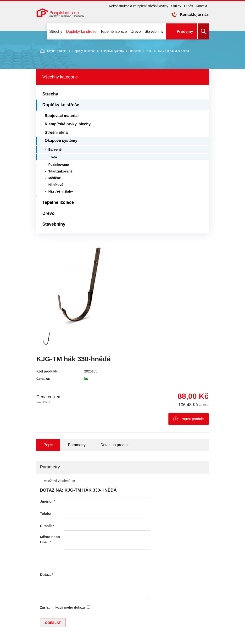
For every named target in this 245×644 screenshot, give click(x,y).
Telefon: (47, 514)
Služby (176, 6)
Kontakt (202, 6)
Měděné (55, 178)
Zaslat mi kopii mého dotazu (62, 607)
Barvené (135, 51)
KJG (149, 51)
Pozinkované (59, 165)
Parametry (77, 445)
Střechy (56, 31)
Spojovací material (62, 116)
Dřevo (136, 31)
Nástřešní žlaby (61, 191)
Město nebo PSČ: (50, 539)
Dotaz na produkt (115, 445)
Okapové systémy (113, 51)
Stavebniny (154, 31)
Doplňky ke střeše (81, 31)
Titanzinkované (60, 171)
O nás (188, 6)
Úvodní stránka (53, 51)
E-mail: (47, 526)
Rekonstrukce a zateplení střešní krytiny (139, 6)
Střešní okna (56, 132)
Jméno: (47, 501)
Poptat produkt (192, 419)
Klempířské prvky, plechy (68, 124)
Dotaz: (47, 575)
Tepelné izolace (113, 31)
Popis (48, 445)
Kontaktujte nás (194, 14)
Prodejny (185, 31)
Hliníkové (56, 185)
